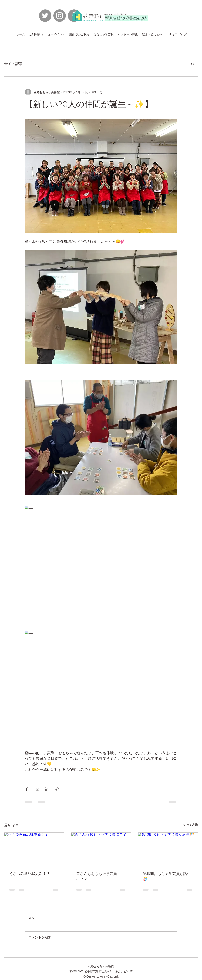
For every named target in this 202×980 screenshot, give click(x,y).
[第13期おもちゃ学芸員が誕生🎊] (168, 849)
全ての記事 (13, 64)
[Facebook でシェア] (27, 789)
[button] (193, 64)
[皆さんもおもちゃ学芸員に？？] (101, 849)
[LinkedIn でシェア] (47, 789)
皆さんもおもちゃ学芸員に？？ (97, 876)
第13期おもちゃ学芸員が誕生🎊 (167, 876)
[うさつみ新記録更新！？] (34, 849)
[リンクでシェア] (57, 789)
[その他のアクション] (175, 92)
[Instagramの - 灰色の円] (60, 16)
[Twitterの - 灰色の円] (45, 16)
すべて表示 (191, 825)
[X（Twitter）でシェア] (37, 789)
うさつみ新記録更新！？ (30, 874)
